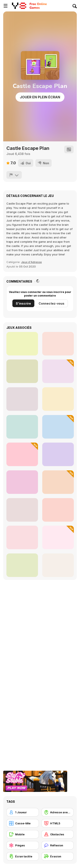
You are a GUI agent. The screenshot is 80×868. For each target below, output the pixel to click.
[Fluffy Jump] (22, 454)
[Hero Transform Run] (58, 537)
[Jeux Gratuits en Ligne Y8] (19, 6)
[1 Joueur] (23, 812)
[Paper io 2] (22, 565)
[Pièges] (23, 845)
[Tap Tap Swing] (58, 454)
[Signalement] (14, 175)
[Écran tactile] (23, 856)
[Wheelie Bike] (22, 537)
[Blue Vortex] (22, 399)
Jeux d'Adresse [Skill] (31, 262)
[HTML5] (58, 823)
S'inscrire (23, 303)
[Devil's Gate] (22, 371)
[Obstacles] (58, 834)
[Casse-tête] (23, 823)
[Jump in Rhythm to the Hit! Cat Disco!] (58, 427)
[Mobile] (23, 834)
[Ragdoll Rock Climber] (58, 399)
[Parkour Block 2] (22, 427)
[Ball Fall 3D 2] (58, 510)
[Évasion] (58, 856)
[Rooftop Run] (22, 482)
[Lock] (58, 344)
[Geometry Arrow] (22, 344)
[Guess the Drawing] (22, 510)
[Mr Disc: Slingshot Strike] (58, 482)
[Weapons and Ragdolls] (58, 371)
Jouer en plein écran (40, 97)
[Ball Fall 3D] (58, 565)
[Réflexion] (58, 845)
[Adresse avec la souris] (58, 812)
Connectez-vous (52, 303)
